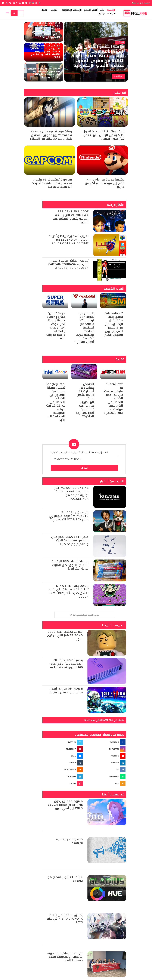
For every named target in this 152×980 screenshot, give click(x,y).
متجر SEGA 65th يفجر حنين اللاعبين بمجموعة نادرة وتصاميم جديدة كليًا (70, 540)
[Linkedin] (20, 3)
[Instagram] (33, 3)
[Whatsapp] (106, 777)
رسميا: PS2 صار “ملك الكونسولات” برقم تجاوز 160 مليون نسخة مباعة (66, 664)
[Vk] (14, 3)
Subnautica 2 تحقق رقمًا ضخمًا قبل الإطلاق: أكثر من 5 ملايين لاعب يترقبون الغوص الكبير (114, 324)
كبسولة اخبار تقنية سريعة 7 (70, 841)
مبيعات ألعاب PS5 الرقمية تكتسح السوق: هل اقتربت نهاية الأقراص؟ (70, 565)
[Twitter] (36, 3)
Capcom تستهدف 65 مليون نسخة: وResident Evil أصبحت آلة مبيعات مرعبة (52, 183)
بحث (14, 13)
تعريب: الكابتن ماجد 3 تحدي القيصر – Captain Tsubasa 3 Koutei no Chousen (69, 264)
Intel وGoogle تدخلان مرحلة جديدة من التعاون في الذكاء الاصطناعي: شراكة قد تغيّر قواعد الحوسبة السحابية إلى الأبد (56, 402)
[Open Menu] (8, 13)
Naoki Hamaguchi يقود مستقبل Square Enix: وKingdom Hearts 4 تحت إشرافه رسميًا (44, 73)
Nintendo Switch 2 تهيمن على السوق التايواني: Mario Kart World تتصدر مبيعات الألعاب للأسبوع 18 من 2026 (45, 50)
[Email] (23, 3)
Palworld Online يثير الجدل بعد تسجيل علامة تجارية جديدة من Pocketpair (72, 493)
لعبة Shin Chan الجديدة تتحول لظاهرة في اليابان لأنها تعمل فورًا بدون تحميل (104, 135)
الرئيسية (111, 10)
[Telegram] (3, 3)
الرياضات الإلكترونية (72, 10)
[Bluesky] (10, 3)
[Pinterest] (30, 3)
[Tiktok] (63, 783)
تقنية (44, 10)
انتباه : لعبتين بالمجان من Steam (65, 879)
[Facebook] (39, 3)
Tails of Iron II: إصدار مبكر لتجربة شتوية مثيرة (66, 690)
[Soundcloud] (7, 3)
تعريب (54, 10)
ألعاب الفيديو (91, 10)
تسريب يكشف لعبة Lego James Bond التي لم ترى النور (65, 635)
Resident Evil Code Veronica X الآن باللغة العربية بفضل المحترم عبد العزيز (71, 217)
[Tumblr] (17, 3)
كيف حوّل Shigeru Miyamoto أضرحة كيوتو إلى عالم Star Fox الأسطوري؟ (69, 516)
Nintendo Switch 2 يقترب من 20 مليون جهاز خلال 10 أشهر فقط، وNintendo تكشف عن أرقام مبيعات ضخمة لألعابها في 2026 (44, 30)
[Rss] (106, 783)
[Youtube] (26, 3)
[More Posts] (84, 615)
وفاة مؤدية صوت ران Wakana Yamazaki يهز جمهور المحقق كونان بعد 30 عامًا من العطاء (51, 135)
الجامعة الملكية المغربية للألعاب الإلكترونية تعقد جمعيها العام (65, 957)
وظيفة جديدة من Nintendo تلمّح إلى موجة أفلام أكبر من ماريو (105, 183)
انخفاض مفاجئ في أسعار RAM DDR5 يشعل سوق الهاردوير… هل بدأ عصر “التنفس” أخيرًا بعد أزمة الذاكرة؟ (85, 400)
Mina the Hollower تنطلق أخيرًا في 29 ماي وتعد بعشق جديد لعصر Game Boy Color (69, 591)
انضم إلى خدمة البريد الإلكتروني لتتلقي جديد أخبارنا (80, 453)
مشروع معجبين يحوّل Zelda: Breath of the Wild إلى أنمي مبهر (65, 805)
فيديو (102, 14)
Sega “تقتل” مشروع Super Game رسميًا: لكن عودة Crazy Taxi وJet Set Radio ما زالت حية (56, 326)
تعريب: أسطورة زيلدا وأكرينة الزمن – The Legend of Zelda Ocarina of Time (69, 239)
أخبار (102, 10)
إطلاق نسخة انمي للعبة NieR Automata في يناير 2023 (65, 919)
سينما (112, 14)
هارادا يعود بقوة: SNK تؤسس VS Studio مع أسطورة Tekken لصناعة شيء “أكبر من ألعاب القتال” (85, 327)
